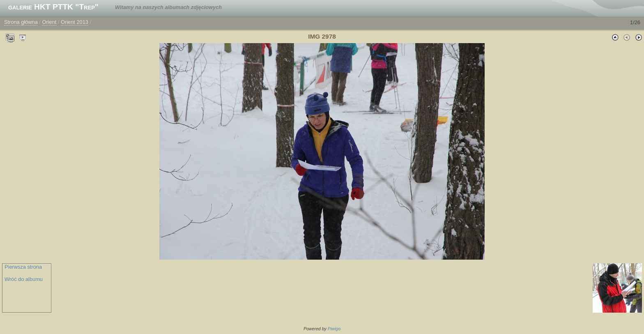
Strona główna (21, 22)
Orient (49, 22)
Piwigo (334, 329)
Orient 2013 (75, 22)
